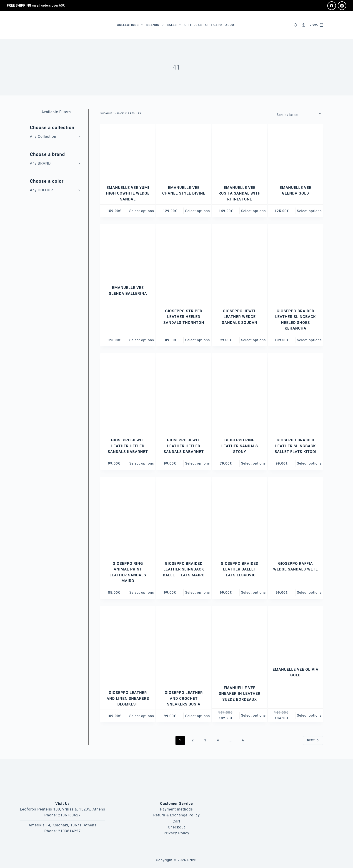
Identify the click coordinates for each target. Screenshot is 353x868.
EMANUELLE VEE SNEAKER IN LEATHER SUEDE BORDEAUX (240, 693)
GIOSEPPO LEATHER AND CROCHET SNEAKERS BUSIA (184, 698)
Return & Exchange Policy (176, 815)
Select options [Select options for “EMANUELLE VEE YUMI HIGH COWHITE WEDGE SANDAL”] (142, 211)
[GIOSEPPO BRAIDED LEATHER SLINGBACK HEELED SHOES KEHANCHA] (296, 263)
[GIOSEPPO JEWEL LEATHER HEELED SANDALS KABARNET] (128, 392)
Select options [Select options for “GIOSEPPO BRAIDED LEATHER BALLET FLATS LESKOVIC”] (253, 593)
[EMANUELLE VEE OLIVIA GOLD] (296, 633)
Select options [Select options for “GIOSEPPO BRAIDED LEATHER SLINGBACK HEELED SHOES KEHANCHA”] (309, 340)
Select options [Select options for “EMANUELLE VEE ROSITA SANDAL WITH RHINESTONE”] (253, 211)
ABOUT (231, 25)
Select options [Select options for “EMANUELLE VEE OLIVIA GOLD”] (309, 715)
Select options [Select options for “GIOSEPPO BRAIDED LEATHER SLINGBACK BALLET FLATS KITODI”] (309, 463)
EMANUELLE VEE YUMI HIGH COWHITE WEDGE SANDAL (128, 193)
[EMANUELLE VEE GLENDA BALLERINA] (128, 251)
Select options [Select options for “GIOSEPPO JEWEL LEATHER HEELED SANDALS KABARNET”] (142, 463)
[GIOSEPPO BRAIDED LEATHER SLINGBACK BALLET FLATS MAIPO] (184, 516)
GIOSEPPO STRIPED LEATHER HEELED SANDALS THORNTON (184, 317)
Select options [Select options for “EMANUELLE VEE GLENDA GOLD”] (309, 211)
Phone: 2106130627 (63, 815)
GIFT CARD (214, 25)
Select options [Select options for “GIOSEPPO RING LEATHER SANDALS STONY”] (253, 463)
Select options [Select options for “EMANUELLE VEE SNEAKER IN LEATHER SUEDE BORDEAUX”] (253, 715)
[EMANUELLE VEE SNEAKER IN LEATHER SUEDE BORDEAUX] (240, 643)
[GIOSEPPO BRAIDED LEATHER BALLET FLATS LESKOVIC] (240, 516)
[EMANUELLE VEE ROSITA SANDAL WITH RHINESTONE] (240, 151)
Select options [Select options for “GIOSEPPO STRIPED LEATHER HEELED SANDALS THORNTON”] (198, 340)
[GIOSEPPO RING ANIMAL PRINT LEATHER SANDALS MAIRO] (128, 516)
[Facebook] (332, 6)
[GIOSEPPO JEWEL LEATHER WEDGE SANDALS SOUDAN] (240, 263)
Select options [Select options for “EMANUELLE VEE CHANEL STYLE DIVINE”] (198, 211)
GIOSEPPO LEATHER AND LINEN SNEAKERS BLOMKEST (128, 698)
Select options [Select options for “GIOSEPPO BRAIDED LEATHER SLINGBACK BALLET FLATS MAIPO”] (198, 593)
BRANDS (156, 25)
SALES (175, 25)
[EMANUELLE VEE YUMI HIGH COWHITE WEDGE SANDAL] (128, 151)
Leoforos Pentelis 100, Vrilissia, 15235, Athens (63, 809)
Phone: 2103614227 (63, 831)
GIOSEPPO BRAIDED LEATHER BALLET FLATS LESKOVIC (239, 569)
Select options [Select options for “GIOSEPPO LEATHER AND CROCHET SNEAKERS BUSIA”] (198, 716)
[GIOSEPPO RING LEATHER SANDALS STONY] (240, 392)
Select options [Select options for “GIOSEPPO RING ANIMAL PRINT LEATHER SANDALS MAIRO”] (142, 593)
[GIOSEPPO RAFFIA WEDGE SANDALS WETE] (296, 516)
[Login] (304, 25)
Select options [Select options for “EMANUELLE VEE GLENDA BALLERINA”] (142, 340)
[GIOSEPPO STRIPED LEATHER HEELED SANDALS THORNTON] (184, 263)
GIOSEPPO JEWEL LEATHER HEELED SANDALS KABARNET (128, 446)
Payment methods (176, 809)
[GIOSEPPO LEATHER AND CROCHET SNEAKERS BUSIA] (184, 645)
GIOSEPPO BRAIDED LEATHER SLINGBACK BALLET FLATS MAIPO (184, 569)
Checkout (176, 827)
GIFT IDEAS (193, 25)
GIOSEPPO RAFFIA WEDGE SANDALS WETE (295, 569)
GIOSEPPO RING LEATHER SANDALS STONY (240, 446)
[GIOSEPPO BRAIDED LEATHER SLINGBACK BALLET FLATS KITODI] (296, 392)
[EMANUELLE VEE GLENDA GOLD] (296, 151)
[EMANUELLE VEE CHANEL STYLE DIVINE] (184, 151)
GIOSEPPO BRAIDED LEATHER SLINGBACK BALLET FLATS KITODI (296, 446)
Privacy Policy (176, 833)
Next (313, 740)
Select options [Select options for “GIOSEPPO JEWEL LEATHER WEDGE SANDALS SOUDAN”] (253, 340)
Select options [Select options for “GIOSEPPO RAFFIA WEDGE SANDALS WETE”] (309, 593)
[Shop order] (300, 114)
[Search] (296, 25)
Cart (176, 821)
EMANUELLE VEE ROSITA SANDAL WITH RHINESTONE (240, 193)
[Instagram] (342, 6)
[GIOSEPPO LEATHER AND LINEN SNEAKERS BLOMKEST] (128, 645)
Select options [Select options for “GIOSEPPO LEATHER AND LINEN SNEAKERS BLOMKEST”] (142, 716)
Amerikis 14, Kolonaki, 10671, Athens (63, 825)
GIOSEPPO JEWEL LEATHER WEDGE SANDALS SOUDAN (240, 317)
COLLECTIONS (131, 25)
